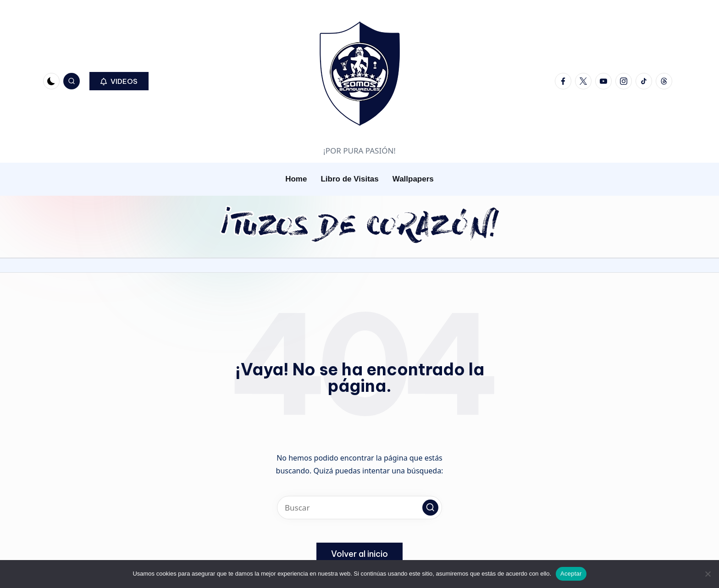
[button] (119, 81)
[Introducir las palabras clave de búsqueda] (359, 508)
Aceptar (571, 574)
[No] (708, 574)
